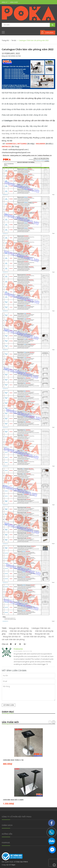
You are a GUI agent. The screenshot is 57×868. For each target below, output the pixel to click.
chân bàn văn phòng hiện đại (21, 631)
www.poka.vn (16, 155)
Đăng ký (5, 2)
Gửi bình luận (9, 705)
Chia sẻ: (5, 644)
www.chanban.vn (45, 155)
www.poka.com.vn (29, 155)
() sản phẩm (49, 33)
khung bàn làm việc (42, 634)
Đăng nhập (14, 2)
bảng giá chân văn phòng (19, 628)
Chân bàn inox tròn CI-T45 (13, 760)
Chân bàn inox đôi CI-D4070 (13, 800)
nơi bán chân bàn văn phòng (35, 637)
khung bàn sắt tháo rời (12, 637)
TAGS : (5, 628)
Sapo (13, 865)
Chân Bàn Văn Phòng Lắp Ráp (20, 634)
